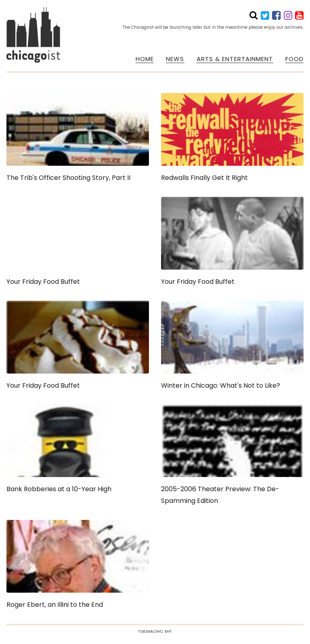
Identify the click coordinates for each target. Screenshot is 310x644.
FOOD (294, 59)
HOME (145, 59)
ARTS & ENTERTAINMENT (235, 59)
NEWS (175, 59)
